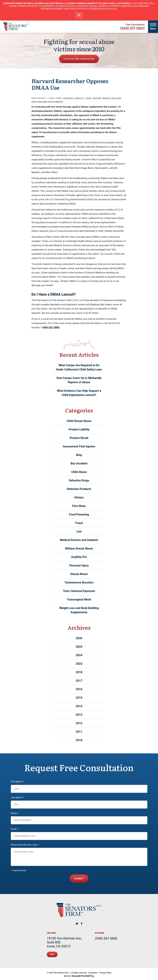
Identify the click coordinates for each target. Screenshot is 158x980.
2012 (79, 723)
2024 (79, 655)
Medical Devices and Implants (79, 540)
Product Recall (79, 438)
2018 (79, 672)
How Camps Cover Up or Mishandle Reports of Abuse (79, 380)
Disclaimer (93, 971)
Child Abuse (79, 472)
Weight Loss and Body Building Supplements (79, 610)
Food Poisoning (79, 514)
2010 (79, 740)
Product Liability (74, 98)
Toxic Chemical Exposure (79, 591)
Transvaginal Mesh (79, 599)
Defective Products (79, 489)
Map (52, 953)
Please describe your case (25, 845)
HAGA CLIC (127, 6)
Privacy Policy (105, 971)
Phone (15, 813)
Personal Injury (79, 565)
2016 (79, 689)
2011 (79, 732)
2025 (79, 647)
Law (79, 531)
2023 (79, 664)
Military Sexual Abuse (79, 548)
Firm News (79, 506)
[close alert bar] (79, 15)
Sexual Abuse (79, 574)
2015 (79, 698)
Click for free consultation (79, 59)
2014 (79, 706)
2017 (79, 681)
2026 (79, 638)
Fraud (79, 523)
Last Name (17, 798)
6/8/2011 (42, 98)
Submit (79, 878)
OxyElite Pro (79, 557)
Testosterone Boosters (79, 582)
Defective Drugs (79, 480)
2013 (79, 715)
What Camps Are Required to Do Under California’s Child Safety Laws (79, 367)
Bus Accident (79, 463)
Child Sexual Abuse (79, 421)
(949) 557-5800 (132, 28)
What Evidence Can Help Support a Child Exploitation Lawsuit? (79, 393)
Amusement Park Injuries (79, 446)
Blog (89, 98)
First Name (17, 782)
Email (15, 829)
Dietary (97, 98)
